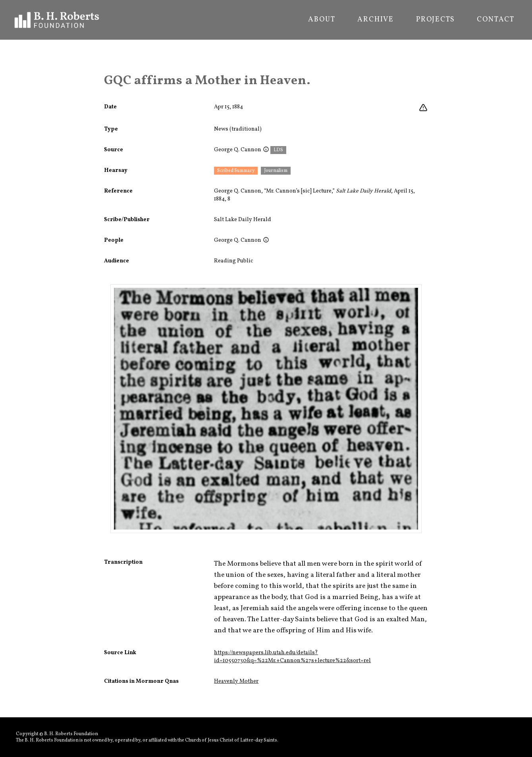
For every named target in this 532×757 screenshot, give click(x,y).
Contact (496, 20)
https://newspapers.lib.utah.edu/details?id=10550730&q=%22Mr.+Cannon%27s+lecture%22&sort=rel (292, 657)
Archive (376, 20)
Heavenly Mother (236, 681)
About (322, 20)
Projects (435, 20)
